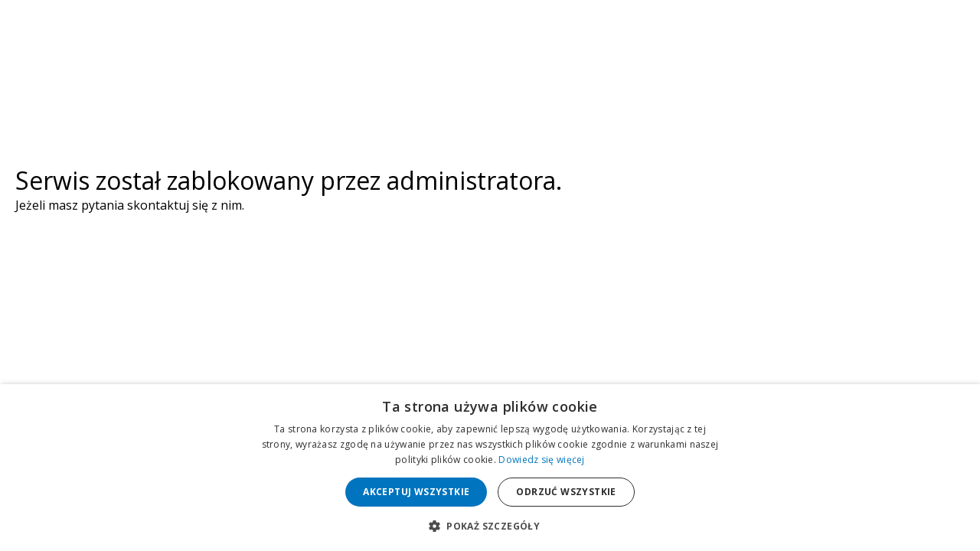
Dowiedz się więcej (541, 460)
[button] (490, 525)
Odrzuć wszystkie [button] (566, 492)
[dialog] (490, 468)
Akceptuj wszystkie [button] (416, 492)
